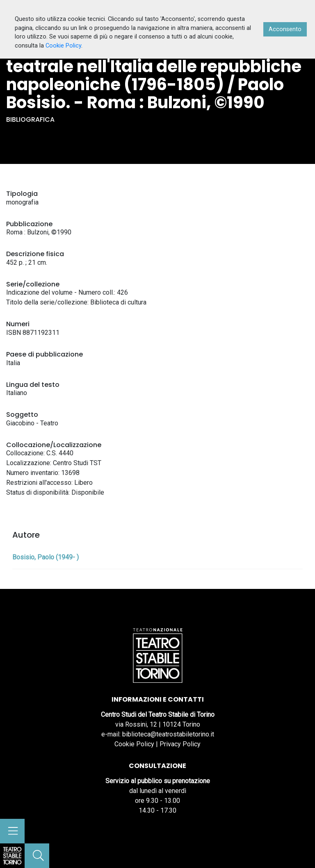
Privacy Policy (180, 744)
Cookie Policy (134, 744)
